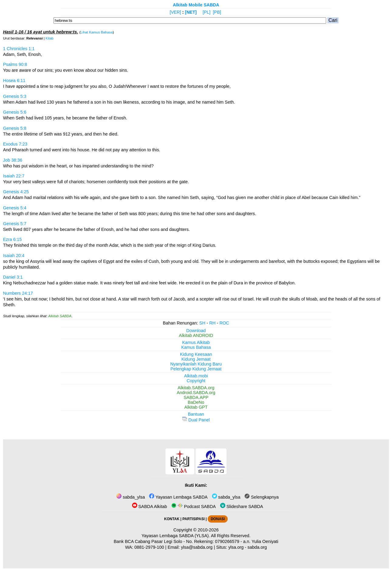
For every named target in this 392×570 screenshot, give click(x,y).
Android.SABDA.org (196, 393)
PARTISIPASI (194, 519)
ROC (224, 323)
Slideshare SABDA (242, 506)
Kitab (49, 38)
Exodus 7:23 (15, 144)
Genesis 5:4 (15, 208)
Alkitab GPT (196, 407)
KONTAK (172, 519)
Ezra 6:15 (12, 239)
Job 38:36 (13, 160)
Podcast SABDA (194, 506)
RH (212, 323)
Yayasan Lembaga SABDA (178, 497)
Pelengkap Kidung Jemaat (196, 369)
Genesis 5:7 (15, 224)
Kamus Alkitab (196, 342)
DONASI (218, 519)
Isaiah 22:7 (14, 176)
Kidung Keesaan (196, 354)
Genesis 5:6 (15, 112)
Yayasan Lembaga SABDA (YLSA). (176, 536)
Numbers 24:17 (18, 293)
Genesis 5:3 (15, 96)
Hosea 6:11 (14, 81)
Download (196, 331)
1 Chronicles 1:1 (19, 49)
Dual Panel (196, 420)
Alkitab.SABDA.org (196, 388)
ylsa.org (236, 547)
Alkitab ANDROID (196, 335)
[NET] (191, 12)
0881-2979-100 (149, 547)
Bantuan (196, 414)
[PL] (206, 12)
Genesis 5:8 (15, 128)
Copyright (196, 381)
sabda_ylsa (131, 497)
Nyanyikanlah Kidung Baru (196, 364)
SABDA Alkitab (150, 506)
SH (202, 323)
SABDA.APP (196, 397)
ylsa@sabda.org (197, 547)
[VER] (176, 12)
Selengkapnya (261, 497)
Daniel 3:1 (13, 277)
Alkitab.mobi (196, 376)
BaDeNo (196, 402)
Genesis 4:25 (16, 192)
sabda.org (257, 547)
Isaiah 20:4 (14, 256)
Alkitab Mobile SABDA (196, 5)
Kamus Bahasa (196, 347)
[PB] (217, 12)
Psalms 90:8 (15, 64)
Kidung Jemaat (196, 359)
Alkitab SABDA (60, 316)
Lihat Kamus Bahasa (97, 32)
